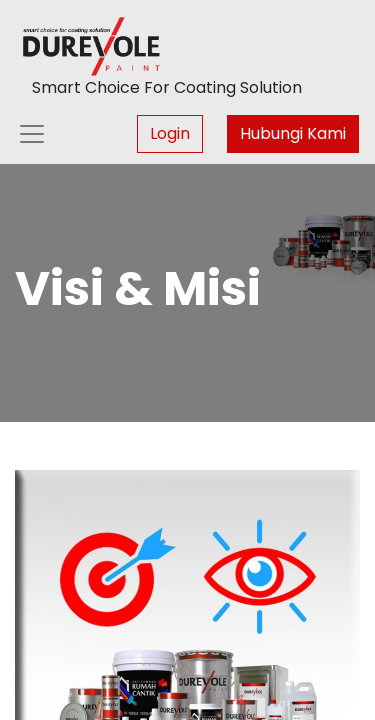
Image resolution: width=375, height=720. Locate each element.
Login (170, 133)
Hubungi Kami (293, 133)
